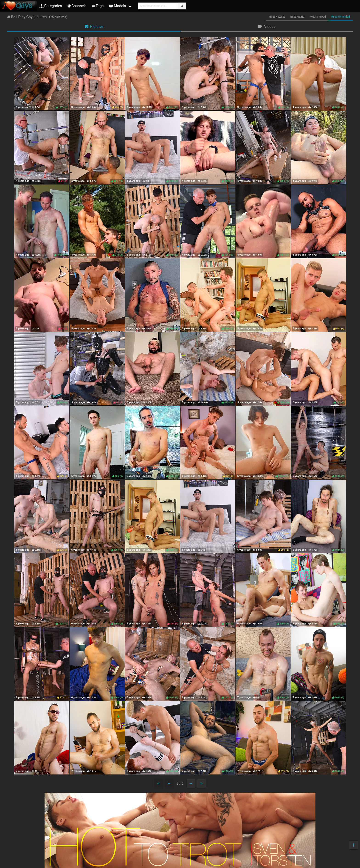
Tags (98, 6)
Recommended (341, 17)
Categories (51, 6)
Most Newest (277, 17)
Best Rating (297, 17)
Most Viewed (318, 17)
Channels (77, 6)
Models (117, 6)
